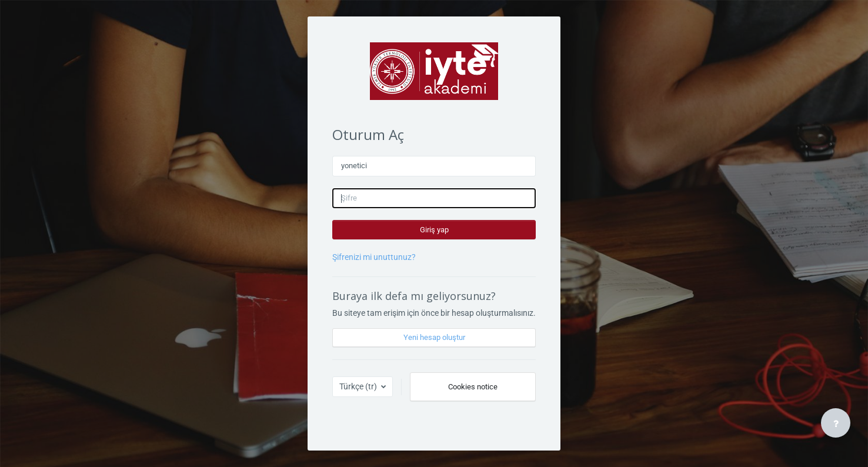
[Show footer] (836, 423)
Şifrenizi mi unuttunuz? (374, 257)
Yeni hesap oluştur (434, 337)
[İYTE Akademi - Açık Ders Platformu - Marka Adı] (434, 71)
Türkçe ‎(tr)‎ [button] (359, 386)
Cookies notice (473, 387)
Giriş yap (434, 230)
